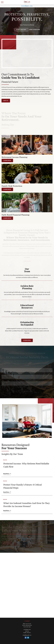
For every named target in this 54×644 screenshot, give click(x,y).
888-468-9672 (29, 625)
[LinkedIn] (28, 638)
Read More (6, 473)
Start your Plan (34, 29)
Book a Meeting (21, 30)
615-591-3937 (28, 624)
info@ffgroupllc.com (27, 635)
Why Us (6, 101)
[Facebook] (26, 638)
